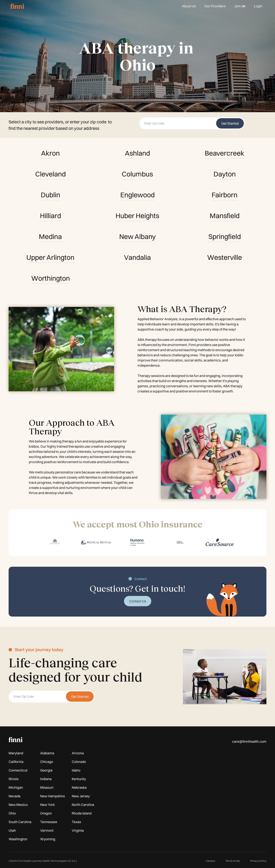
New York (47, 805)
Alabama (47, 753)
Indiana (46, 779)
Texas (76, 822)
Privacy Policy (258, 861)
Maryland (16, 753)
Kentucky (79, 779)
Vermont (47, 830)
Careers (210, 861)
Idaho (76, 770)
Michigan (16, 787)
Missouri (47, 787)
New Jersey (81, 796)
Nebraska (79, 787)
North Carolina (83, 805)
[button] (240, 6)
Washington (18, 839)
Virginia (78, 830)
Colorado (79, 762)
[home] (17, 6)
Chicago (47, 762)
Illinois (14, 779)
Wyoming (48, 839)
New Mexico (18, 805)
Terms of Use (233, 861)
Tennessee (49, 822)
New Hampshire (53, 796)
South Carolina (20, 822)
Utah (12, 830)
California (16, 762)
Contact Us (138, 601)
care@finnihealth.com (249, 741)
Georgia (46, 770)
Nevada (15, 796)
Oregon (46, 813)
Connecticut (18, 770)
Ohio (12, 813)
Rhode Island (82, 813)
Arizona (78, 753)
